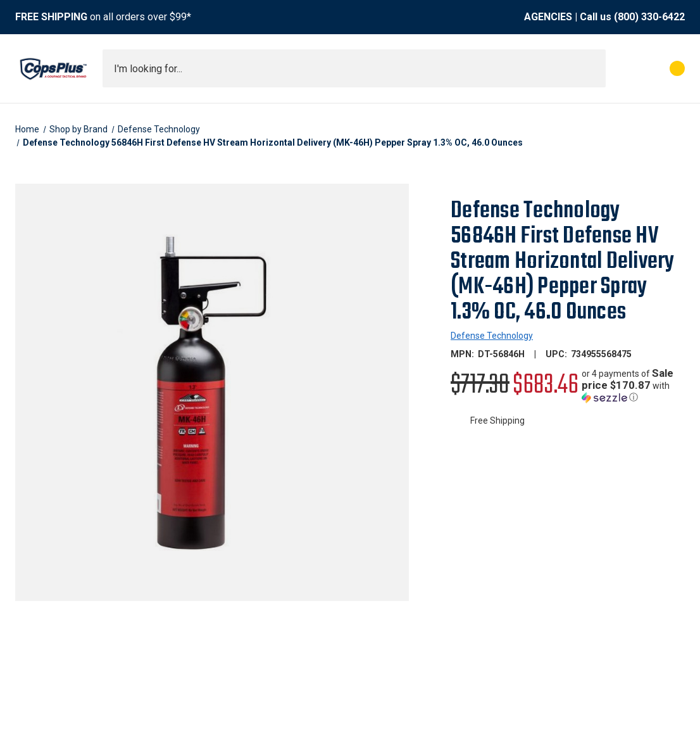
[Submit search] (592, 68)
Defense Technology (492, 336)
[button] (633, 385)
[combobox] (354, 68)
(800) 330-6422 (649, 17)
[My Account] (621, 68)
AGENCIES (548, 17)
